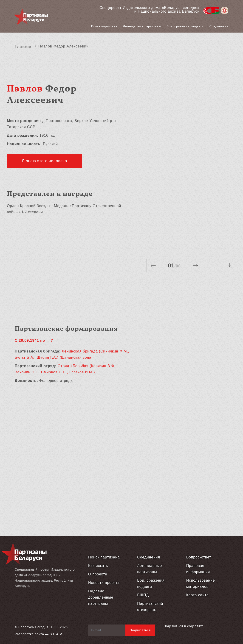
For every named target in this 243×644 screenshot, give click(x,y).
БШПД (143, 595)
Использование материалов (201, 583)
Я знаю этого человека (44, 161)
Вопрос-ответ (199, 557)
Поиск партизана (104, 26)
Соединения (219, 26)
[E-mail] (107, 630)
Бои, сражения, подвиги (185, 26)
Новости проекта (104, 583)
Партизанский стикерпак (150, 607)
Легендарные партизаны (142, 26)
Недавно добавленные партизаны (101, 597)
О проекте (98, 574)
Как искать (98, 566)
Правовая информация (198, 569)
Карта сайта (198, 595)
